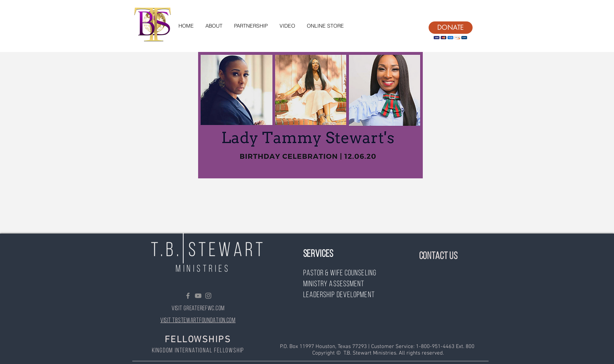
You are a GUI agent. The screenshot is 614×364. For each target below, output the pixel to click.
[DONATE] (451, 28)
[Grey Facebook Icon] (188, 296)
